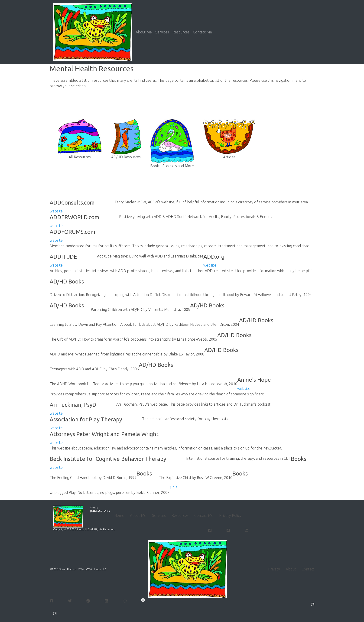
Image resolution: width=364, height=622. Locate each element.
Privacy (274, 569)
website (56, 211)
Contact (308, 569)
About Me (144, 32)
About (291, 569)
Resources (181, 32)
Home (119, 515)
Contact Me (202, 32)
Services (162, 32)
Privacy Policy (230, 515)
